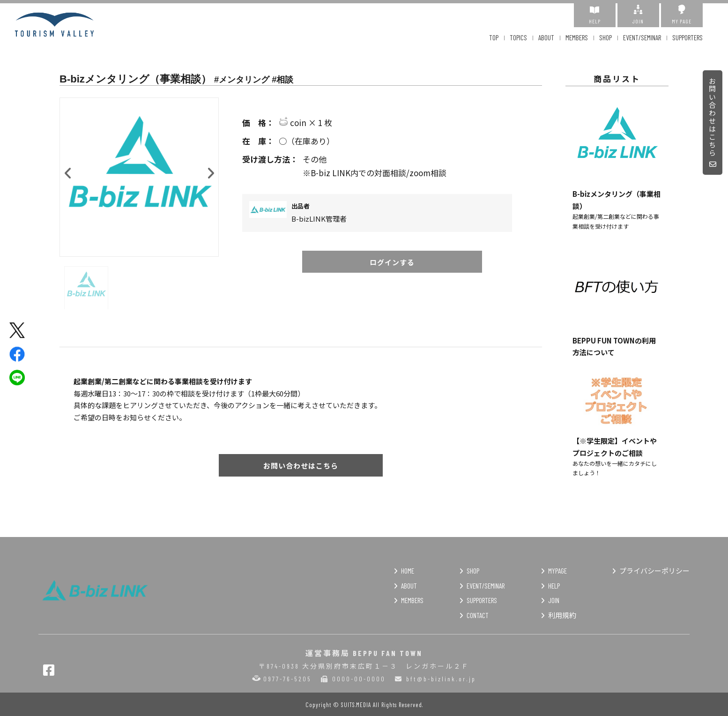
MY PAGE (682, 15)
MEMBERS (577, 37)
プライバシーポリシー (654, 571)
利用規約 (562, 615)
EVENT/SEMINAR (642, 37)
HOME (408, 571)
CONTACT (478, 615)
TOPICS (518, 37)
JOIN (638, 15)
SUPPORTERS (687, 37)
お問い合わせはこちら (713, 123)
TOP (494, 37)
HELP (595, 15)
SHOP (605, 37)
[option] (139, 177)
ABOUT (546, 37)
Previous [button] (68, 171)
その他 (392, 160)
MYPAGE (557, 571)
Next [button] (210, 171)
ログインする (392, 262)
